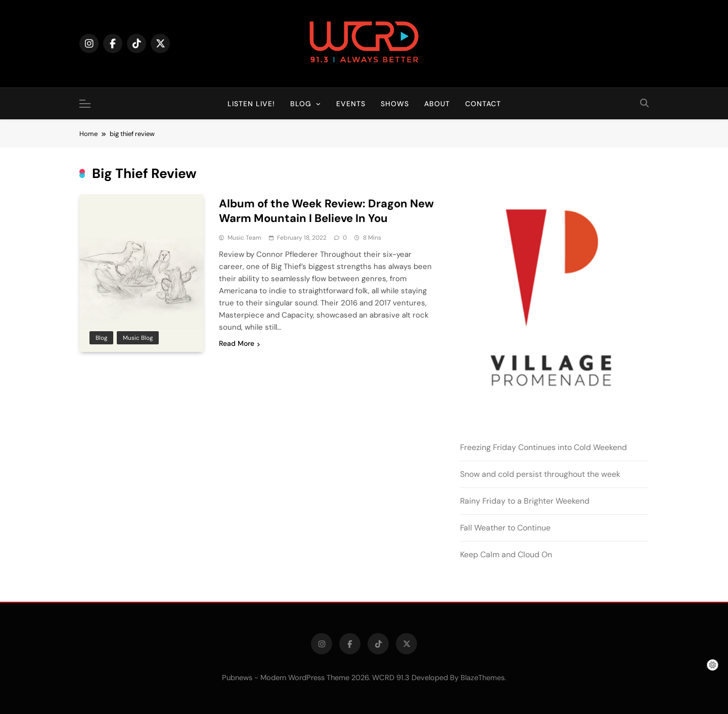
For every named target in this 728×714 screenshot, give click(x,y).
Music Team (244, 238)
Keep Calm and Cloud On (506, 554)
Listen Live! (251, 104)
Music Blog (138, 338)
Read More (239, 343)
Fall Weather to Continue (505, 528)
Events (351, 104)
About (437, 104)
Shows (395, 104)
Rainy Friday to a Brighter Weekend (525, 501)
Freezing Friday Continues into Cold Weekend (543, 447)
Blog (301, 104)
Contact (483, 104)
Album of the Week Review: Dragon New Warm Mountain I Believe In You (326, 211)
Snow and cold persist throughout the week (540, 474)
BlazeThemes (483, 678)
